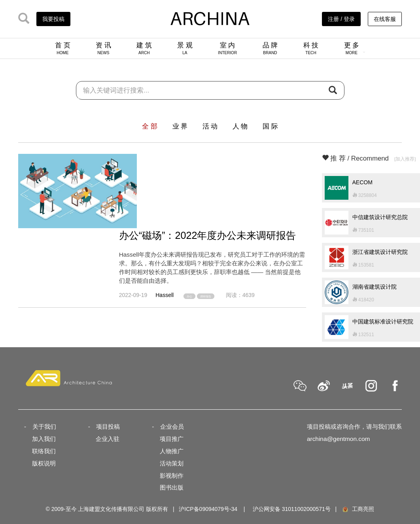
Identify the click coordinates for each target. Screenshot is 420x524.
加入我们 (44, 439)
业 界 (180, 126)
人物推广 (172, 451)
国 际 (270, 126)
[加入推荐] (405, 159)
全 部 (150, 126)
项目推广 (172, 439)
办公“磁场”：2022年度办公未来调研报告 (208, 235)
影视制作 (172, 476)
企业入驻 (108, 439)
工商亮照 (358, 509)
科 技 (311, 48)
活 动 (210, 126)
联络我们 (44, 451)
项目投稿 (108, 427)
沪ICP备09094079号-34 (208, 509)
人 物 (240, 126)
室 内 (227, 48)
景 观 (185, 48)
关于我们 (44, 427)
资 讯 (103, 48)
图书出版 (172, 487)
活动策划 (172, 463)
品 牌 (270, 48)
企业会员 (172, 427)
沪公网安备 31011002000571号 (292, 509)
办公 (189, 296)
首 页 (63, 48)
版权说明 (44, 463)
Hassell (165, 295)
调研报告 (206, 296)
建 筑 (144, 48)
